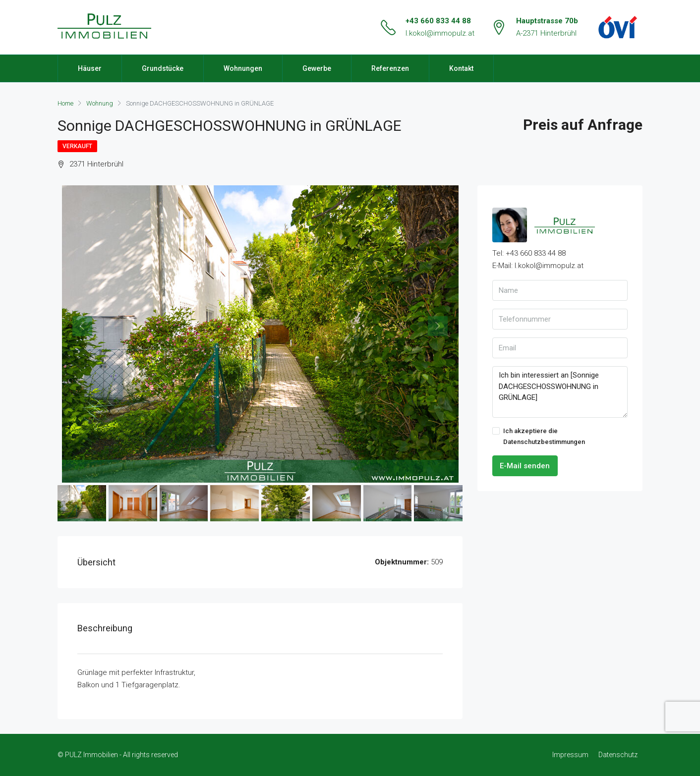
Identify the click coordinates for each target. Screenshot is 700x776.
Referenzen (390, 68)
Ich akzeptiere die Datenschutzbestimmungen (539, 436)
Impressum (570, 755)
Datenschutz (618, 755)
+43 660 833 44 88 (438, 21)
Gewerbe (317, 68)
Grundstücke (163, 68)
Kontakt (461, 68)
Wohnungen (243, 68)
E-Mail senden (525, 466)
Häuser (90, 68)
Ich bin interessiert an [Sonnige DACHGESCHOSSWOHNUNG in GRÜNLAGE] (560, 392)
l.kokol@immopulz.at (440, 33)
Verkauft (77, 146)
